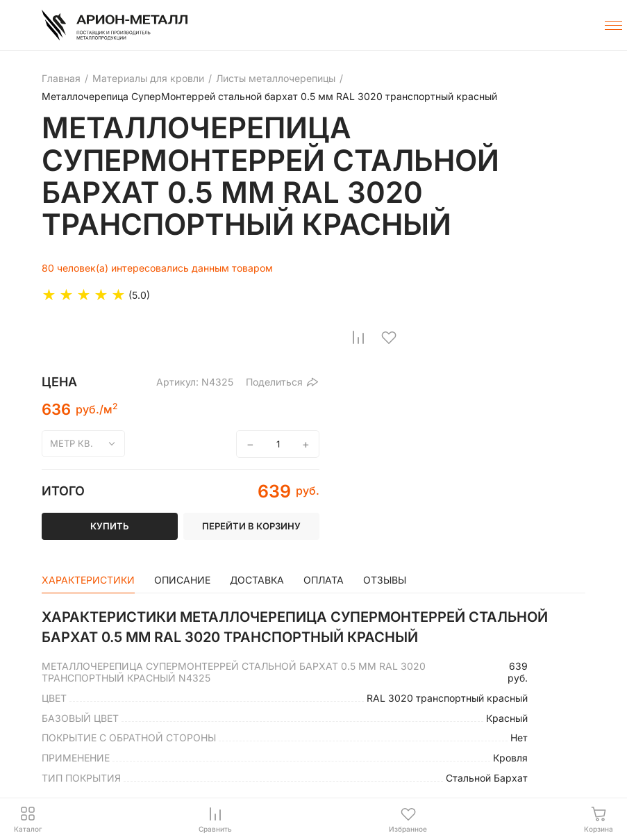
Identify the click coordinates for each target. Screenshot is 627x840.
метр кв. (72, 443)
